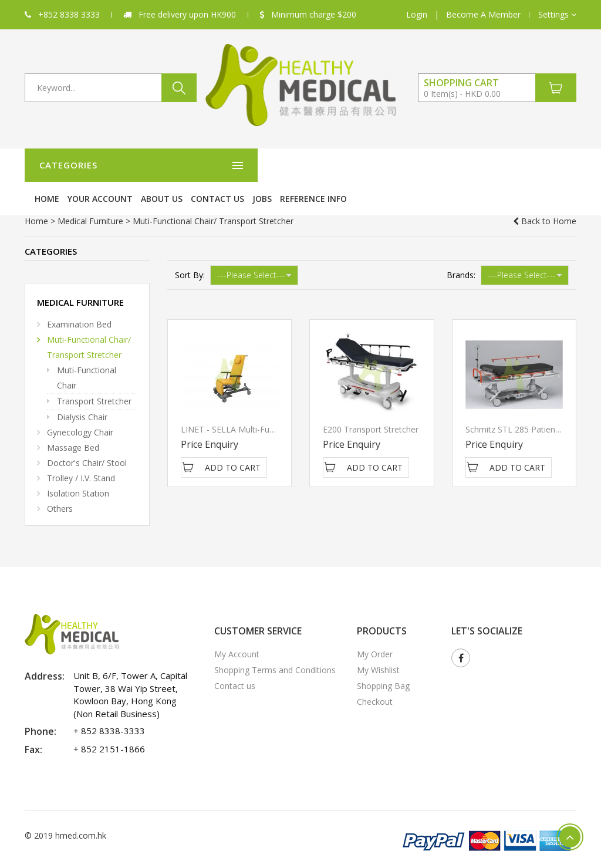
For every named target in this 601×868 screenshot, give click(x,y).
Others (60, 484)
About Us (355, 165)
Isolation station (78, 469)
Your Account (294, 165)
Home (241, 165)
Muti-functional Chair (87, 353)
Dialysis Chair (82, 392)
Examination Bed (79, 300)
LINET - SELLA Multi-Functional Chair (251, 405)
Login (417, 14)
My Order (375, 629)
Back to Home (545, 196)
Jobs (456, 165)
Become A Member (483, 14)
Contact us (411, 165)
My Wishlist (378, 645)
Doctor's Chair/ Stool (87, 438)
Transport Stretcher (94, 376)
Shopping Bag (383, 661)
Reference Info (507, 165)
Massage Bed (73, 423)
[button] (557, 15)
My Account (237, 629)
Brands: (461, 250)
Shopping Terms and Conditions (275, 645)
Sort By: (190, 250)
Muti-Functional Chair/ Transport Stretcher (89, 322)
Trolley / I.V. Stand (81, 453)
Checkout (375, 677)
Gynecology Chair (80, 408)
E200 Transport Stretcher (371, 405)
